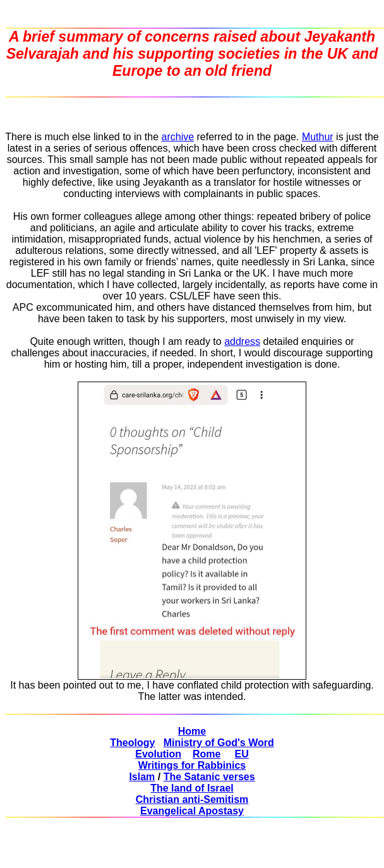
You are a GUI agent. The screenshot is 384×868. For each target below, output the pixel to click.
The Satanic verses (209, 777)
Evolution (158, 754)
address (242, 341)
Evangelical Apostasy (192, 811)
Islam (142, 777)
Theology (132, 743)
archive (178, 137)
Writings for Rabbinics (192, 765)
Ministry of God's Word (219, 743)
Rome (207, 754)
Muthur (318, 137)
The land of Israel (192, 788)
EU (242, 754)
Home (192, 731)
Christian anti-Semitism (192, 799)
